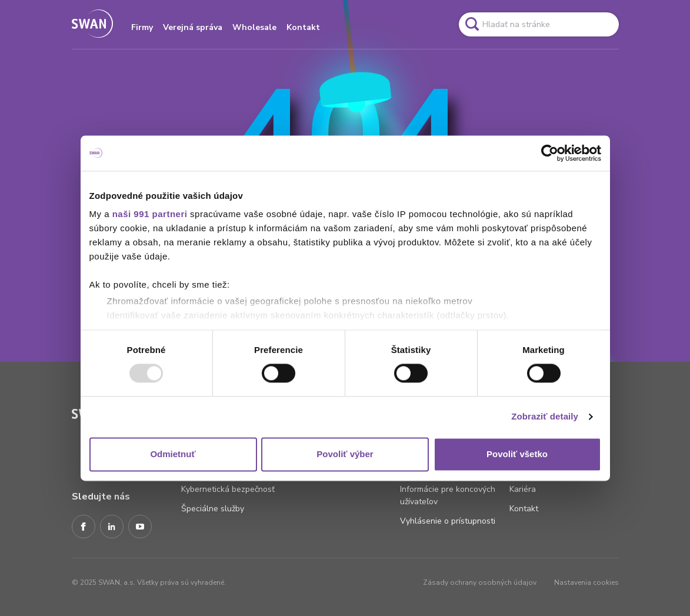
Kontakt (303, 27)
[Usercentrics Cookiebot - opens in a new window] (550, 153)
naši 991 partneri (150, 214)
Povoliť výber (345, 454)
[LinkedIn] (112, 527)
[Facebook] (84, 527)
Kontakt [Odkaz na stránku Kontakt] (524, 509)
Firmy (142, 27)
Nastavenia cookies (586, 582)
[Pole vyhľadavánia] (539, 24)
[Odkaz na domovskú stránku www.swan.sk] (92, 24)
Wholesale (254, 27)
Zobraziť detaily (545, 417)
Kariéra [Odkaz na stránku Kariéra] (523, 489)
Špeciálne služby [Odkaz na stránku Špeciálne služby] (213, 509)
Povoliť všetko (517, 454)
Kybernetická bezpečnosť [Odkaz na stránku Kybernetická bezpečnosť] (228, 489)
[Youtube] (140, 527)
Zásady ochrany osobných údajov (480, 582)
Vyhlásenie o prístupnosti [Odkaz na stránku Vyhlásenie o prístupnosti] (448, 521)
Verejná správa (193, 27)
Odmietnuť (173, 454)
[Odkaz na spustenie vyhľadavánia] (472, 24)
